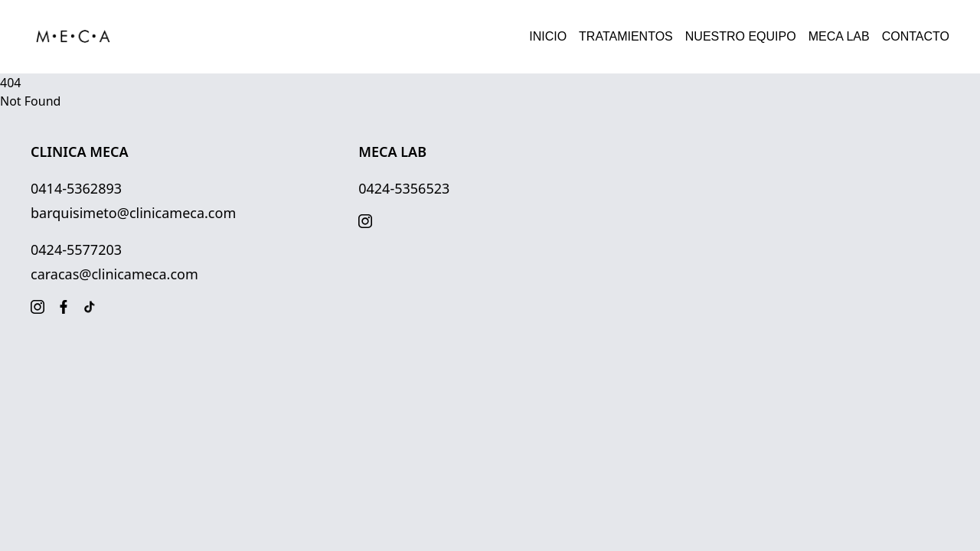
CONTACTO (916, 36)
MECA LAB (839, 36)
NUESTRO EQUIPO (741, 36)
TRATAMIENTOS (626, 36)
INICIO (548, 36)
